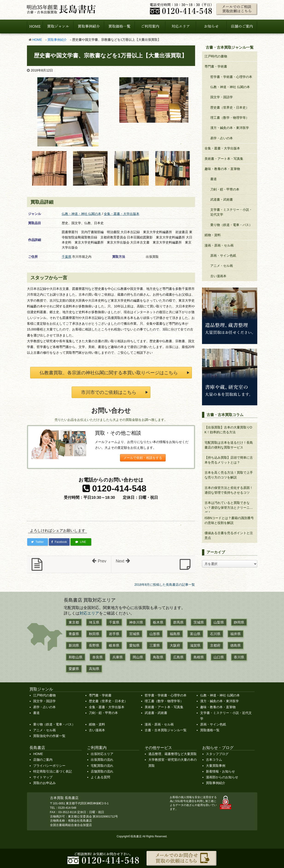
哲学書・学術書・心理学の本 (231, 77)
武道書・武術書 (222, 199)
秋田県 (94, 634)
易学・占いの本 (222, 138)
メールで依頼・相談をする (143, 458)
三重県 (155, 645)
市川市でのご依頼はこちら (109, 392)
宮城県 (134, 634)
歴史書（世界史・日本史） (230, 107)
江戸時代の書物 (216, 56)
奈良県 (98, 657)
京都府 (215, 645)
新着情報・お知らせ (220, 771)
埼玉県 (94, 622)
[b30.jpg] (132, 168)
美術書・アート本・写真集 (224, 159)
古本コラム (214, 760)
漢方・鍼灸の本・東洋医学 (230, 128)
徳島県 (236, 645)
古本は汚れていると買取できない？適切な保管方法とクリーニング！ (229, 507)
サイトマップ (43, 777)
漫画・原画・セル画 (219, 245)
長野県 (94, 645)
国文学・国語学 (222, 97)
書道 (214, 179)
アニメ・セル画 (222, 266)
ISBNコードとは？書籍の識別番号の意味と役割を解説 (229, 520)
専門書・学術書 (216, 66)
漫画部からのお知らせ (222, 777)
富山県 (195, 634)
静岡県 (239, 622)
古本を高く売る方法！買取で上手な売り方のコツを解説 (229, 475)
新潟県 (74, 645)
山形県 (155, 634)
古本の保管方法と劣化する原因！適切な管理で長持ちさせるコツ (229, 490)
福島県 (175, 634)
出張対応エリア (102, 754)
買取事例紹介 (57, 40)
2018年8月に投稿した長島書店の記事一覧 (165, 585)
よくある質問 (100, 777)
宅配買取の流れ (102, 766)
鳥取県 (158, 657)
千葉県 (67, 257)
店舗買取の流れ (102, 771)
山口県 (219, 657)
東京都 (74, 622)
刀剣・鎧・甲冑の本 (225, 189)
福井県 (236, 634)
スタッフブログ (217, 754)
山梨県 (219, 622)
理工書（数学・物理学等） (230, 118)
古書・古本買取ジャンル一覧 (166, 730)
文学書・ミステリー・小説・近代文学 (231, 212)
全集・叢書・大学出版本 (122, 214)
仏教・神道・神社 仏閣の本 (82, 214)
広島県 (178, 657)
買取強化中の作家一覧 (49, 736)
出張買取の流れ (102, 760)
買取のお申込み (44, 783)
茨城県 (199, 622)
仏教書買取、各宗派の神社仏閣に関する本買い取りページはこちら (109, 373)
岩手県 (114, 634)
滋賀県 (195, 645)
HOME (37, 40)
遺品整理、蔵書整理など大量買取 (173, 754)
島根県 (199, 657)
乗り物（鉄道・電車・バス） (231, 225)
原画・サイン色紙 (223, 256)
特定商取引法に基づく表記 (53, 771)
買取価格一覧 (210, 730)
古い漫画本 (218, 276)
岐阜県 (114, 645)
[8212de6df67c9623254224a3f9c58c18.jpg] (49, 168)
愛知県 (134, 645)
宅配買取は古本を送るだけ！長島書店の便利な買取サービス (229, 445)
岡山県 (138, 657)
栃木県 (158, 622)
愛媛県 (74, 669)
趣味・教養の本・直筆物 (222, 169)
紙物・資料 (213, 235)
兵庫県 (118, 657)
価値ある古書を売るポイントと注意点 (229, 535)
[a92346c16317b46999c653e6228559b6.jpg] (154, 100)
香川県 (239, 657)
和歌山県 (76, 657)
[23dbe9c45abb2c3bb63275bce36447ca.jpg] (90, 168)
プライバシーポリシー (49, 766)
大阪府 (175, 645)
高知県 (94, 669)
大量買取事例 (216, 766)
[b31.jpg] (173, 168)
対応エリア (89, 613)
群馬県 (178, 622)
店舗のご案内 (43, 760)
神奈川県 (136, 622)
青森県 (74, 634)
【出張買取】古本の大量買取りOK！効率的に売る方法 (228, 430)
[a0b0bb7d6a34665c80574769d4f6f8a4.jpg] (68, 112)
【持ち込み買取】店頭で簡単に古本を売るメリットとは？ (229, 460)
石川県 (215, 634)
